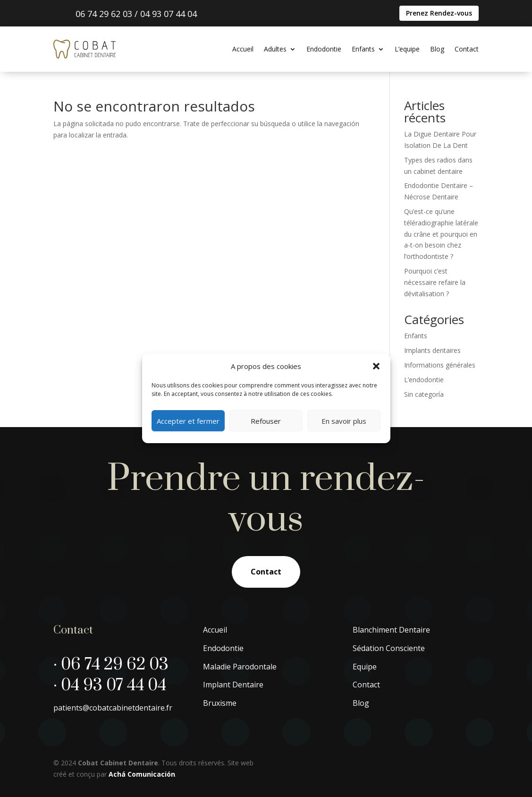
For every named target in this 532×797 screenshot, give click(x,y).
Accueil (243, 49)
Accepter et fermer (188, 421)
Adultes (275, 49)
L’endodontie (424, 380)
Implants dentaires (432, 350)
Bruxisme (220, 703)
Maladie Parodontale (240, 667)
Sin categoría (424, 394)
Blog (437, 49)
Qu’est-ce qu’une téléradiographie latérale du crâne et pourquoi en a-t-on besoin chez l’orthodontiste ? (441, 234)
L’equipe (407, 49)
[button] (376, 366)
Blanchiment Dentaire (391, 630)
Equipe (365, 667)
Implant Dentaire (233, 685)
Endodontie (324, 49)
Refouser (266, 421)
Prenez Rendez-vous (439, 13)
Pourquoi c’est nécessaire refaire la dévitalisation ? (435, 282)
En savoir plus (344, 421)
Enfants (363, 49)
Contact (467, 49)
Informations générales (440, 365)
